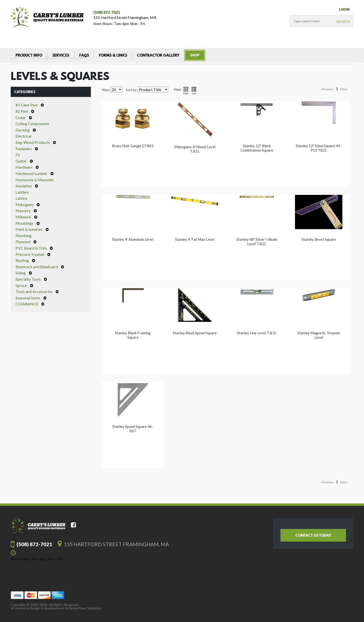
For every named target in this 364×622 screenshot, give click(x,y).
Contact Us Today (313, 535)
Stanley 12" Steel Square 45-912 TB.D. (319, 148)
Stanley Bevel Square (319, 239)
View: (106, 90)
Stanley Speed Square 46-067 (133, 429)
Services (61, 55)
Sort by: (131, 90)
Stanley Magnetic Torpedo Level (319, 335)
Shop (195, 55)
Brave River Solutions (85, 608)
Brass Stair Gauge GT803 (133, 146)
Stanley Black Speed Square (195, 333)
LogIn (344, 9)
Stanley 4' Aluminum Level (133, 239)
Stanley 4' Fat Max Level (195, 239)
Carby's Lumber (47, 17)
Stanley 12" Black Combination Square (257, 148)
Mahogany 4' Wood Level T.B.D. (195, 149)
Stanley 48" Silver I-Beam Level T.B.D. (257, 242)
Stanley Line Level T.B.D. (257, 333)
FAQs (84, 55)
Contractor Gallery (158, 55)
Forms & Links (113, 55)
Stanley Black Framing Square (133, 335)
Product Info (29, 55)
